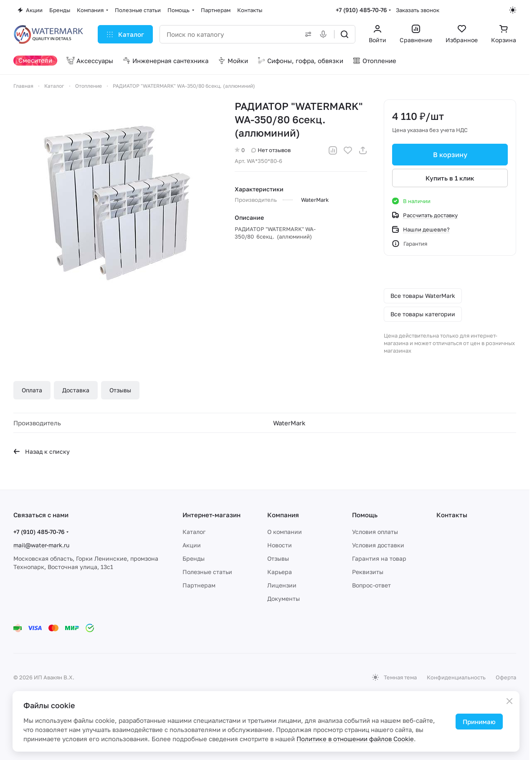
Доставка (76, 390)
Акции (192, 545)
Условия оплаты (375, 532)
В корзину (450, 155)
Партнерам (199, 585)
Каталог (194, 532)
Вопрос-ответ (371, 585)
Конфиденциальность (456, 677)
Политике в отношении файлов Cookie (355, 739)
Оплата (32, 390)
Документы (284, 599)
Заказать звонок (418, 10)
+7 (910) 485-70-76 (361, 10)
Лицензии (282, 585)
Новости (280, 545)
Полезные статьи (207, 572)
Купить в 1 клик (450, 178)
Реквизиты (368, 572)
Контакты (452, 515)
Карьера (280, 572)
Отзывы (120, 390)
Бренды (194, 558)
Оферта (506, 677)
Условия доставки (378, 545)
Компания (283, 515)
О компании (285, 532)
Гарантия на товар (379, 558)
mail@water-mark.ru (41, 545)
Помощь (365, 515)
